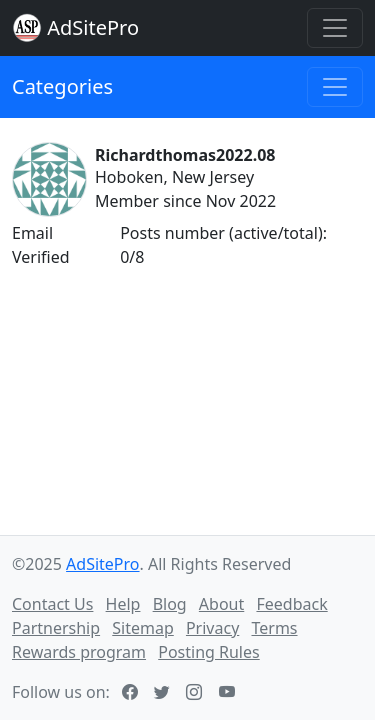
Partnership (56, 628)
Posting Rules (208, 652)
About (221, 604)
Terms (274, 628)
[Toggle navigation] (335, 28)
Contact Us (52, 604)
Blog (170, 604)
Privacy (212, 628)
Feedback (291, 604)
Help (123, 604)
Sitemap (143, 628)
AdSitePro (93, 27)
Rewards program (79, 652)
